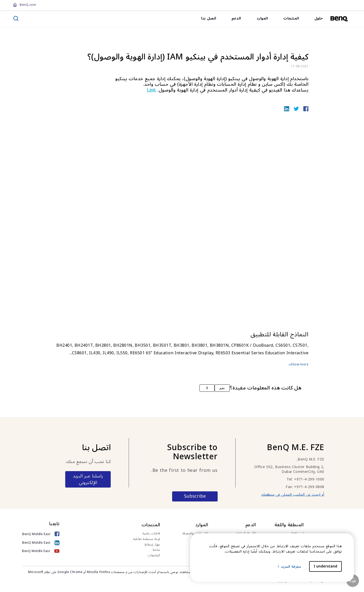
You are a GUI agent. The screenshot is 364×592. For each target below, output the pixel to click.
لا (207, 388)
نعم (222, 388)
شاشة (156, 550)
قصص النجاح (199, 539)
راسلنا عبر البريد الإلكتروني (88, 479)
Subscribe (195, 496)
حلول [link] (319, 18)
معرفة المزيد (289, 567)
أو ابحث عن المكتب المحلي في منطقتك (293, 495)
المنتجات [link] (291, 18)
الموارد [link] (262, 18)
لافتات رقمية (151, 534)
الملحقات (154, 556)
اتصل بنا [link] (209, 18)
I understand (325, 566)
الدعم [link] (236, 18)
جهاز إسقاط (152, 545)
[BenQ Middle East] (41, 534)
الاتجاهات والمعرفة (195, 534)
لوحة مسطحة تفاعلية (147, 539)
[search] (16, 18)
